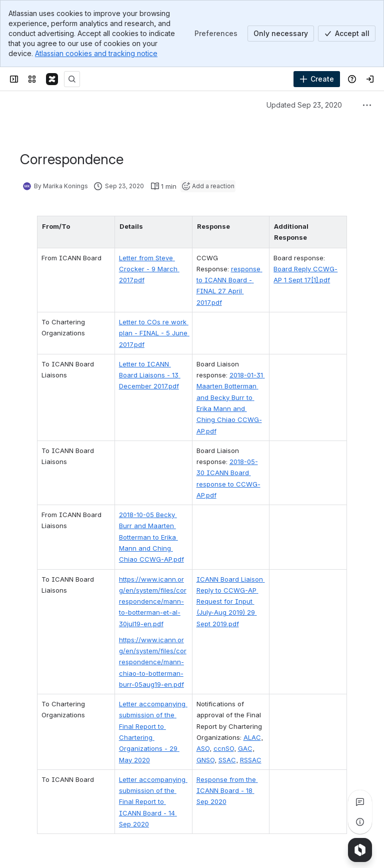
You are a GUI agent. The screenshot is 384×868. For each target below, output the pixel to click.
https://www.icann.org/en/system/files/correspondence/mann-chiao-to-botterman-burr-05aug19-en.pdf (149, 606)
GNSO (205, 704)
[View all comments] (360, 802)
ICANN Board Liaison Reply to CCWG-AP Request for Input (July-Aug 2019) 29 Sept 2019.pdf (234, 545)
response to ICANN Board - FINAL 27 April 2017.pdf (233, 269)
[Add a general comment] (66, 845)
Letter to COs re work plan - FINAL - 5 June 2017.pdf (146, 311)
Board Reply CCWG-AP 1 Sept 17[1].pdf (319, 258)
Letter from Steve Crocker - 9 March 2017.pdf (141, 258)
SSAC (227, 704)
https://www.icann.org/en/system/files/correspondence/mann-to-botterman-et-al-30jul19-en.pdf (149, 545)
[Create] (317, 79)
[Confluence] (52, 79)
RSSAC (251, 704)
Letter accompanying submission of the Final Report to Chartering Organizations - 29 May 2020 (148, 671)
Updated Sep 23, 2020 (304, 105)
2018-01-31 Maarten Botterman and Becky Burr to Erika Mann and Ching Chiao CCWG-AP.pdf (233, 375)
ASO (203, 693)
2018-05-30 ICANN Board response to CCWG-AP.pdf (228, 439)
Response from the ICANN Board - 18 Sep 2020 (232, 735)
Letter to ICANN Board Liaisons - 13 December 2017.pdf (148, 353)
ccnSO (224, 693)
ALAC (252, 682)
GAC (245, 693)
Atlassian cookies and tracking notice (96, 53)
